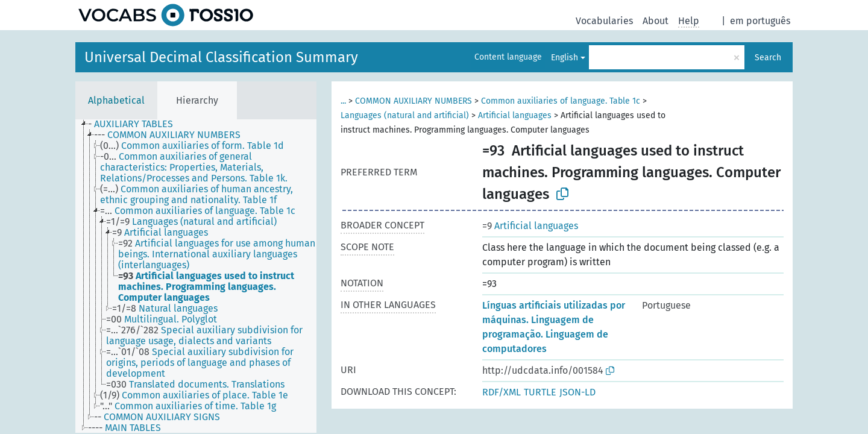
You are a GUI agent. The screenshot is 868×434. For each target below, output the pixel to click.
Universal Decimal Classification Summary (221, 57)
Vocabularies (604, 21)
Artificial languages (515, 115)
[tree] (196, 276)
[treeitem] (136, 124)
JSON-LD (577, 392)
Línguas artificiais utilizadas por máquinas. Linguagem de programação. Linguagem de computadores (554, 327)
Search (768, 58)
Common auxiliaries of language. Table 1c (561, 101)
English (565, 58)
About (656, 21)
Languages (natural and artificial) (405, 115)
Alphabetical (116, 100)
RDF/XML (502, 392)
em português (760, 21)
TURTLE (540, 392)
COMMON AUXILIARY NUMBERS (414, 101)
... (343, 101)
